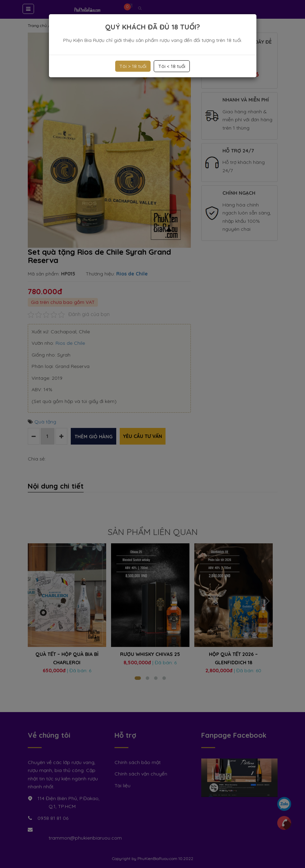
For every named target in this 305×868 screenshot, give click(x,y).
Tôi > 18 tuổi (133, 66)
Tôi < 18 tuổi (172, 66)
